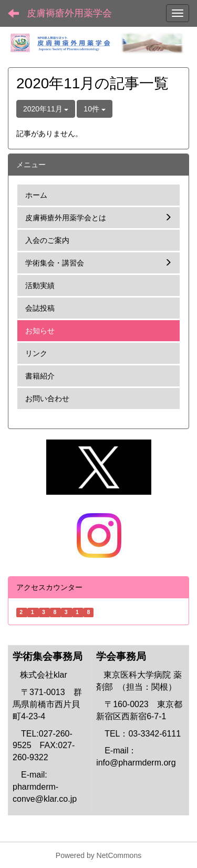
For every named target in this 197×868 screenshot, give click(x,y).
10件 (94, 109)
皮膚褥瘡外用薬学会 (69, 13)
